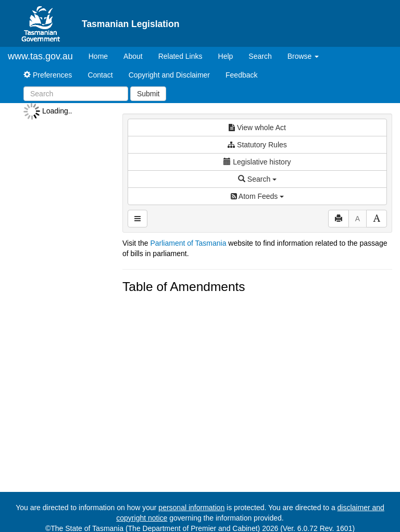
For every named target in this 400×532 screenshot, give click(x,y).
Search (260, 56)
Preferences (48, 75)
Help (226, 56)
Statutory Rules (257, 145)
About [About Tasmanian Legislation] (133, 56)
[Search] (76, 94)
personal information (191, 508)
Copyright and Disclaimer (169, 75)
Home (102, 55)
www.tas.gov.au (40, 56)
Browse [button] (303, 56)
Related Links (180, 56)
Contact (100, 75)
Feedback (241, 75)
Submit (148, 94)
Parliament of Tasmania (188, 243)
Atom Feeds (257, 196)
